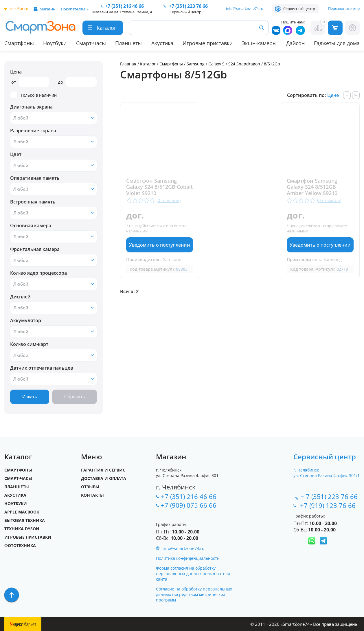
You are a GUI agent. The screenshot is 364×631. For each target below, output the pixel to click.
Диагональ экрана (31, 107)
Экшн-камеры (259, 43)
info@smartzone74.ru (245, 8)
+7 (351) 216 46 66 (189, 496)
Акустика (162, 43)
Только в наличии (33, 95)
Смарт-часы (91, 43)
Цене (333, 95)
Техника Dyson (22, 529)
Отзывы (90, 487)
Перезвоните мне (344, 8)
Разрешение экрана (33, 131)
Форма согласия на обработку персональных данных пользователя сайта (193, 574)
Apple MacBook (22, 512)
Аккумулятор (26, 320)
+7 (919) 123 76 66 (329, 505)
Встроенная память (33, 202)
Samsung (196, 64)
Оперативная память (35, 178)
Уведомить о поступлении (158, 245)
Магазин (47, 9)
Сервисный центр (299, 9)
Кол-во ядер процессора (38, 273)
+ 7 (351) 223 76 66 (329, 496)
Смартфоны (19, 43)
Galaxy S (216, 64)
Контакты (92, 495)
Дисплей (20, 297)
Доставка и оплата (104, 478)
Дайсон (295, 43)
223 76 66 (188, 6)
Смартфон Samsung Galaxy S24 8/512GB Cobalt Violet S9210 (151, 187)
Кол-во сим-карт (29, 344)
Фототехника (20, 545)
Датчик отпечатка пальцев (42, 368)
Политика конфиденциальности (188, 558)
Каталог (148, 64)
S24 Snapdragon (244, 64)
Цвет (16, 154)
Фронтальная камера (35, 249)
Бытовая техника (25, 520)
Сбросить (75, 397)
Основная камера (31, 225)
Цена (16, 72)
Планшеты (128, 43)
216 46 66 (124, 6)
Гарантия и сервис (103, 470)
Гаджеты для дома (337, 43)
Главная (128, 64)
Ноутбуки (55, 43)
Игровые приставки (208, 43)
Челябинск (18, 9)
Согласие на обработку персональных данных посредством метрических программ (194, 594)
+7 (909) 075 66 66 (189, 505)
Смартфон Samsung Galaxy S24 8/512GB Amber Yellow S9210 (314, 187)
